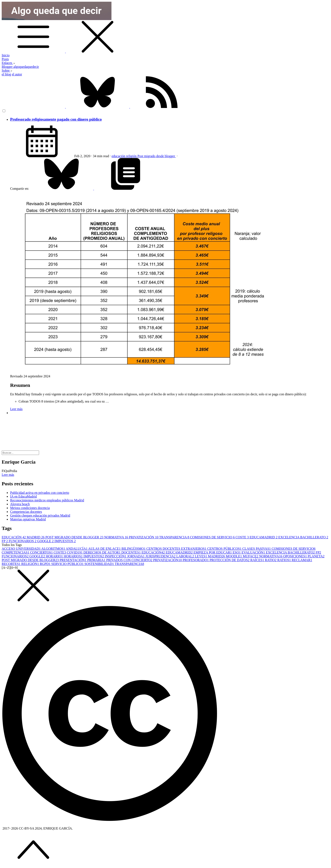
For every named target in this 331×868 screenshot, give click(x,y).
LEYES (201, 556)
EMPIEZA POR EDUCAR (213, 552)
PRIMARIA (97, 560)
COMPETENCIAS (16, 552)
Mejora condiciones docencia (30, 508)
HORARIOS (74, 556)
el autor (17, 74)
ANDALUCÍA (77, 549)
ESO (237, 552)
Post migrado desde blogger (157, 156)
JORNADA (136, 556)
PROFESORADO (196, 560)
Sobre (7, 70)
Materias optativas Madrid (28, 519)
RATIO (271, 560)
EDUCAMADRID (264, 537)
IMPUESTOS (65, 541)
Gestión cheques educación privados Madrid (40, 515)
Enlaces (8, 63)
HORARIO (55, 556)
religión (132, 156)
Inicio (6, 55)
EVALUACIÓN (254, 552)
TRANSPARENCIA (175, 537)
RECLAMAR (302, 560)
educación (119, 156)
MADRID (36, 537)
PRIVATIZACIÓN (144, 537)
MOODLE (234, 556)
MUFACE (251, 556)
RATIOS (285, 560)
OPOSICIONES (295, 556)
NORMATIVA (117, 537)
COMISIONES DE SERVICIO (213, 537)
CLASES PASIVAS (257, 549)
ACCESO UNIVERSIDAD (22, 549)
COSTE (243, 537)
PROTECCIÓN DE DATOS (230, 560)
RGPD (45, 564)
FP (5, 541)
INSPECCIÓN (116, 556)
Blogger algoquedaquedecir (20, 67)
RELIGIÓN (31, 564)
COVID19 (75, 552)
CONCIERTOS (42, 552)
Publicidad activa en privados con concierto (40, 493)
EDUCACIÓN (14, 537)
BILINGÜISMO (134, 549)
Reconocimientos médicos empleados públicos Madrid (47, 500)
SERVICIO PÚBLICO (68, 564)
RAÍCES (258, 560)
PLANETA (316, 556)
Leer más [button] (8, 475)
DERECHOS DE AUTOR (102, 552)
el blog (6, 74)
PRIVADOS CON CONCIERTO (130, 560)
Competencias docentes (26, 512)
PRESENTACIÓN (73, 560)
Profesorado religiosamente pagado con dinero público (56, 119)
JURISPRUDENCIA (161, 556)
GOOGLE (46, 541)
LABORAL (186, 556)
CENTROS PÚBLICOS (225, 549)
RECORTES (12, 564)
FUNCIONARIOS (23, 541)
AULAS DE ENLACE (105, 549)
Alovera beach (20, 504)
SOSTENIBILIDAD (100, 564)
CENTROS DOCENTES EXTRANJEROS (177, 549)
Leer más (16, 409)
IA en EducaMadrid (23, 496)
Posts (5, 59)
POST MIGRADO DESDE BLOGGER (75, 537)
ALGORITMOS (54, 549)
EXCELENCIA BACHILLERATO (303, 537)
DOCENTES (132, 552)
